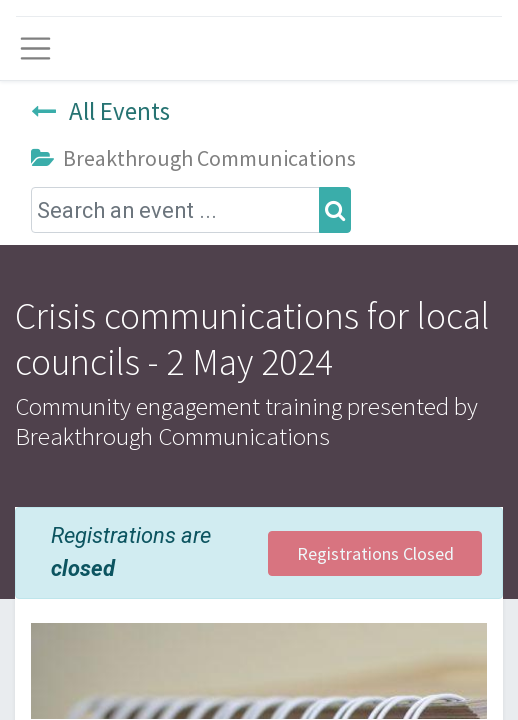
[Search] (335, 210)
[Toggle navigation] (35, 48)
